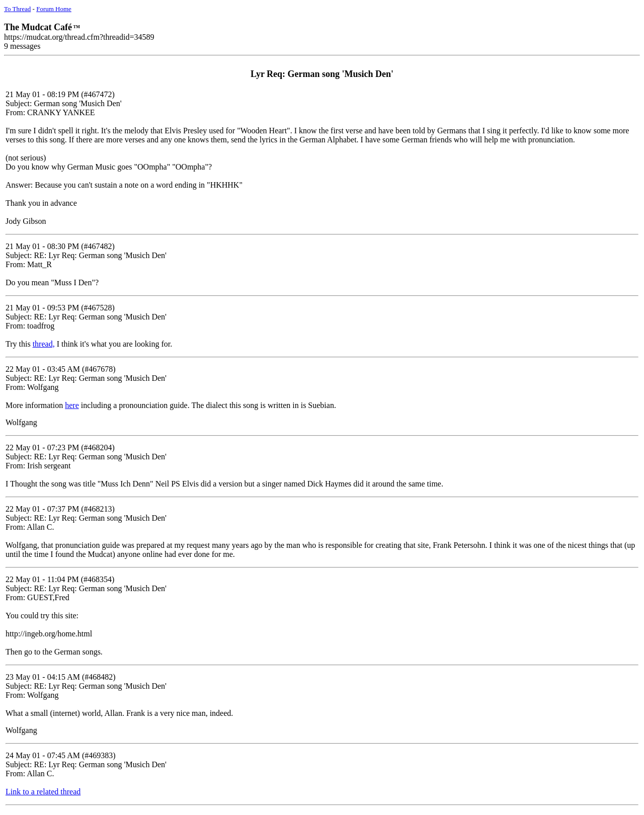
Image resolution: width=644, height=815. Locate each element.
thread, (44, 344)
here (72, 405)
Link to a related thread (43, 792)
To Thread (17, 9)
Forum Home (54, 9)
